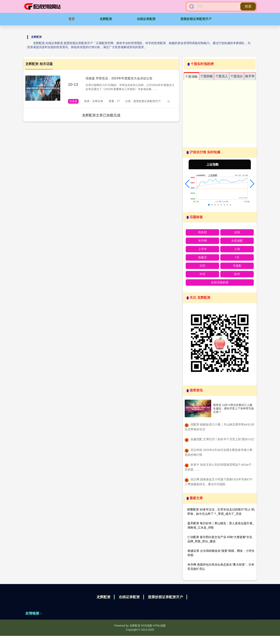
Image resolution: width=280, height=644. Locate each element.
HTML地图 (159, 626)
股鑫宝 (203, 257)
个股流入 (222, 76)
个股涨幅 (191, 77)
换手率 (250, 76)
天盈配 (237, 266)
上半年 (203, 249)
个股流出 (237, 76)
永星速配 (237, 241)
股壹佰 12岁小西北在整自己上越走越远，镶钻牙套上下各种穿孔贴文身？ (234, 408)
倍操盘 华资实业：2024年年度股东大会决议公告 (119, 78)
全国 (237, 232)
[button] (187, 184)
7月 (237, 257)
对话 (202, 274)
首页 (72, 19)
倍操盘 (73, 101)
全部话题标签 (220, 282)
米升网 (203, 241)
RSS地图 (147, 626)
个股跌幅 (206, 76)
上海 (237, 249)
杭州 (237, 274)
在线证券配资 (146, 19)
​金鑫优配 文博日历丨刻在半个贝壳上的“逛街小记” (223, 439)
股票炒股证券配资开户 (196, 19)
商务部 (203, 232)
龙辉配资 (106, 19)
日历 (202, 266)
